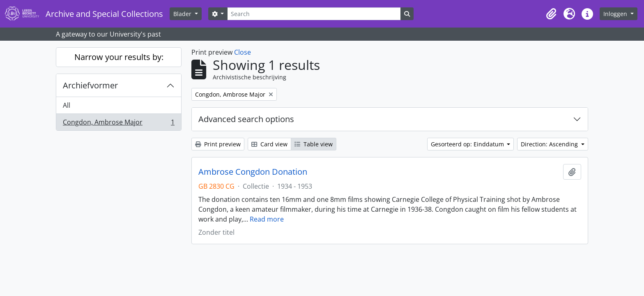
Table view (314, 144)
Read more (267, 219)
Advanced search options (246, 119)
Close (243, 52)
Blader (183, 14)
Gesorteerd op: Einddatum (468, 144)
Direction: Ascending (550, 144)
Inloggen (616, 14)
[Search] (314, 14)
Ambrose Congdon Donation (253, 172)
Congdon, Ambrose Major (118, 124)
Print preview (218, 144)
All (67, 105)
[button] (551, 14)
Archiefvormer (90, 85)
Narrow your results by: (119, 57)
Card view (269, 144)
